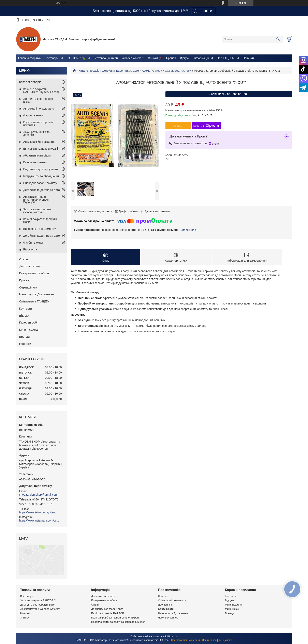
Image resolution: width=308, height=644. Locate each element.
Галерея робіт (29, 322)
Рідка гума (30, 249)
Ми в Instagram (30, 329)
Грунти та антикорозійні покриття (39, 124)
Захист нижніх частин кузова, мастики (37, 211)
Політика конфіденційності (217, 640)
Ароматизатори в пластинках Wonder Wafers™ (36, 200)
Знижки (25, 618)
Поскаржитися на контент (186, 640)
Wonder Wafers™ (133, 58)
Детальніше (203, 11)
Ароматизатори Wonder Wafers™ (40, 609)
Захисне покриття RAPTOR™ (38, 600)
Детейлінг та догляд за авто (121, 71)
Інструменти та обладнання (41, 176)
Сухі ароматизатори (178, 71)
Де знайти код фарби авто (107, 609)
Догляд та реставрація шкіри (38, 100)
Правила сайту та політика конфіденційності (118, 622)
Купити (178, 126)
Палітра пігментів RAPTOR (108, 613)
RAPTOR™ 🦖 (76, 58)
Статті (24, 259)
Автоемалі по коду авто (39, 109)
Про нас (25, 280)
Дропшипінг (165, 605)
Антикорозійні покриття (39, 142)
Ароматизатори (152, 71)
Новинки (248, 58)
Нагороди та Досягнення (37, 294)
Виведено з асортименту (40, 229)
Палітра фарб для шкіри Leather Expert (115, 618)
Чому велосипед (168, 618)
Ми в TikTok (232, 609)
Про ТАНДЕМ (226, 58)
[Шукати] (278, 39)
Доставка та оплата (103, 596)
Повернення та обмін (34, 273)
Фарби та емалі (33, 115)
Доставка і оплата (32, 266)
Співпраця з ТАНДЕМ (34, 301)
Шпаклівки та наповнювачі (41, 149)
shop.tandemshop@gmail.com (38, 495)
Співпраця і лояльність (172, 600)
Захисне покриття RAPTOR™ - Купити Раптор (41, 90)
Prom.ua (173, 637)
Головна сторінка (30, 58)
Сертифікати (28, 287)
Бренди (171, 58)
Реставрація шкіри (106, 58)
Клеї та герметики (35, 162)
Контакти (26, 308)
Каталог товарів (89, 71)
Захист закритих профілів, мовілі (41, 220)
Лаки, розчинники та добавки (36, 133)
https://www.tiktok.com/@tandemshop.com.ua (40, 512)
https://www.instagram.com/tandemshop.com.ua (40, 521)
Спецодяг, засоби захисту (40, 183)
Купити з (206, 126)
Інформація (201, 58)
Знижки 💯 (155, 58)
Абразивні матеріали (37, 155)
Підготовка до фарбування (41, 169)
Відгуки (185, 58)
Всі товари (52, 58)
